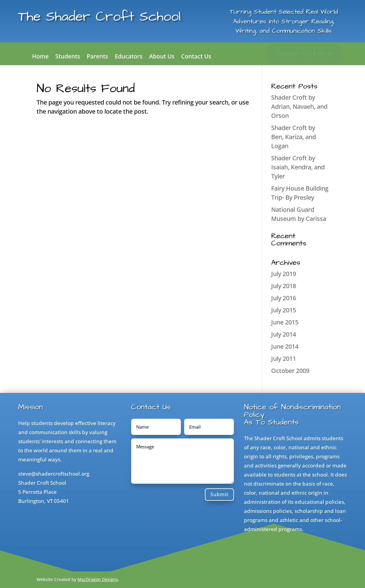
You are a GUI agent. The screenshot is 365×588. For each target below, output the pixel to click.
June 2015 (285, 322)
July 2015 (284, 310)
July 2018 (284, 286)
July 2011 (284, 359)
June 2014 (285, 346)
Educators (129, 57)
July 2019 (284, 274)
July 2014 (284, 334)
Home (40, 57)
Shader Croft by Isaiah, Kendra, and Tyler (298, 167)
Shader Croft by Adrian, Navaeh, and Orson (299, 106)
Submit (219, 494)
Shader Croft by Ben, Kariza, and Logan (294, 137)
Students (68, 57)
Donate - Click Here (304, 54)
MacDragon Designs (98, 579)
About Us (162, 57)
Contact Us (196, 57)
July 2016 (284, 298)
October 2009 (290, 371)
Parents (98, 57)
